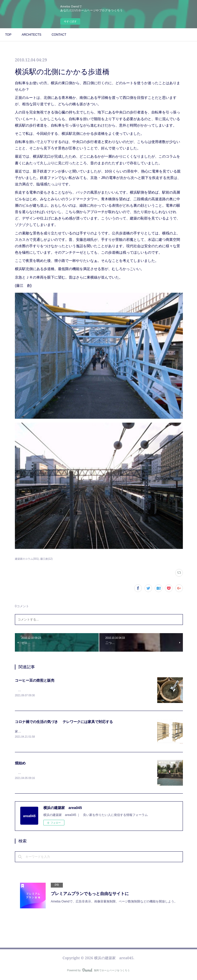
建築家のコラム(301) (27, 559)
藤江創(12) (46, 559)
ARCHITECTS (31, 35)
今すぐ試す (70, 21)
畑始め (20, 764)
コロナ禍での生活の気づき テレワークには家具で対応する (64, 722)
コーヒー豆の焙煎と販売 (35, 680)
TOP (8, 35)
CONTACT (59, 35)
